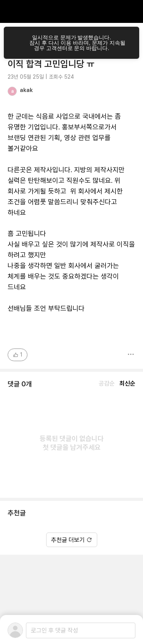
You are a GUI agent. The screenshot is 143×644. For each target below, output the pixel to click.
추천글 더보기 (72, 540)
